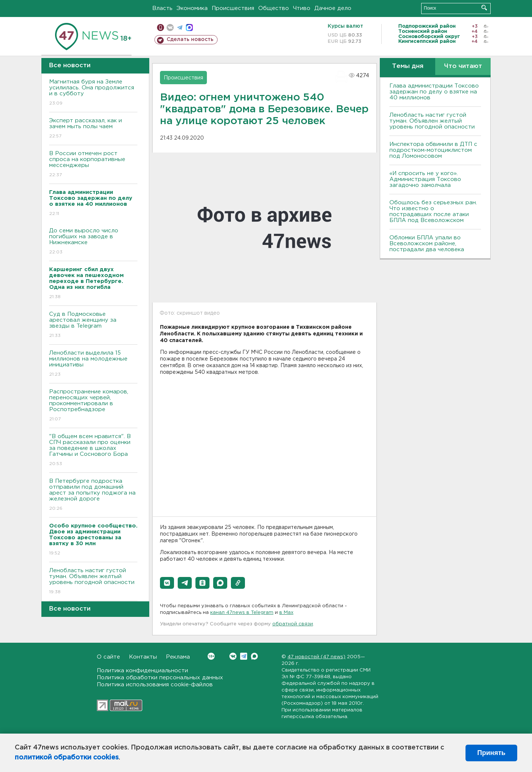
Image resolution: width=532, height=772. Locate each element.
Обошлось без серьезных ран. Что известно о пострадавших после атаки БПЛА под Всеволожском (433, 211)
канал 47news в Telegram (242, 613)
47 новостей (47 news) (316, 657)
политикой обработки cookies (67, 758)
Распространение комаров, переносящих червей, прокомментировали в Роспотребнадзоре (93, 406)
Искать (484, 8)
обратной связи (293, 624)
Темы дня (408, 66)
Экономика (192, 8)
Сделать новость (190, 40)
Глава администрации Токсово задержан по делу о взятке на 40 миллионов (434, 92)
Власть (162, 8)
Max (254, 656)
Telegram (244, 656)
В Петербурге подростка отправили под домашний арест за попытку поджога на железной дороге (93, 495)
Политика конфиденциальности (142, 671)
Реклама (178, 657)
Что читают (463, 66)
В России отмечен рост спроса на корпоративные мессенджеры (93, 165)
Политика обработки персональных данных (160, 678)
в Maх (286, 613)
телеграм (180, 28)
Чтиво (302, 8)
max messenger (189, 28)
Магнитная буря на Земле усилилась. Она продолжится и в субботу (93, 93)
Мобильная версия (161, 28)
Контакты (143, 657)
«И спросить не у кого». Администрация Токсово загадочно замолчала (425, 179)
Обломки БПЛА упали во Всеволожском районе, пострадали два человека (427, 244)
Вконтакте (211, 656)
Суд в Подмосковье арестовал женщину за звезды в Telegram (93, 325)
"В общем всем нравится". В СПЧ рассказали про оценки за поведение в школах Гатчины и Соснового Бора (93, 450)
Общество (274, 8)
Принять (491, 753)
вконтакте (170, 28)
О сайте (108, 657)
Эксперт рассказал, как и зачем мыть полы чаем (93, 129)
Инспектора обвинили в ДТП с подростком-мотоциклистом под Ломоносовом (433, 150)
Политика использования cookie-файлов (155, 685)
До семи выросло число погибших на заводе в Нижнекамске (93, 242)
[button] (167, 583)
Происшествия (233, 8)
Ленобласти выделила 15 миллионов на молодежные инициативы (93, 364)
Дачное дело (333, 8)
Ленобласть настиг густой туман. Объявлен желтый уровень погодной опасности (93, 582)
